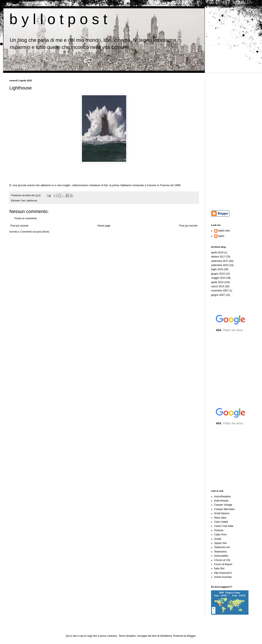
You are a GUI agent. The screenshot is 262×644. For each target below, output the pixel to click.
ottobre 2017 (218, 257)
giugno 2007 (218, 295)
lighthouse (32, 201)
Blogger (191, 636)
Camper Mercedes (224, 509)
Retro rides (220, 518)
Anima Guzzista (223, 577)
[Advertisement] (232, 142)
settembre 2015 (220, 265)
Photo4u (219, 530)
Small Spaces (222, 513)
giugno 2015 (218, 274)
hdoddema (166, 636)
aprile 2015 (217, 282)
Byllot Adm (224, 231)
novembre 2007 (220, 291)
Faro (23, 201)
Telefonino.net (222, 547)
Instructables (221, 556)
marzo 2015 (218, 286)
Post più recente (19, 226)
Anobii (218, 539)
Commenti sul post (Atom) (35, 232)
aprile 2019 (217, 253)
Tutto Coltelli (221, 522)
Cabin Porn (220, 535)
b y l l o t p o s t (58, 19)
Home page (104, 226)
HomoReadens (222, 497)
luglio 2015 (217, 269)
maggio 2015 (218, 278)
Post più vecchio (188, 226)
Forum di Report (223, 564)
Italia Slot (219, 568)
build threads (221, 501)
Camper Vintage (223, 505)
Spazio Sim (221, 543)
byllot (221, 236)
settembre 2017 (220, 261)
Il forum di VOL (222, 560)
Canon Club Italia (224, 526)
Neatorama (220, 552)
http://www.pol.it (223, 573)
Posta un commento (26, 218)
